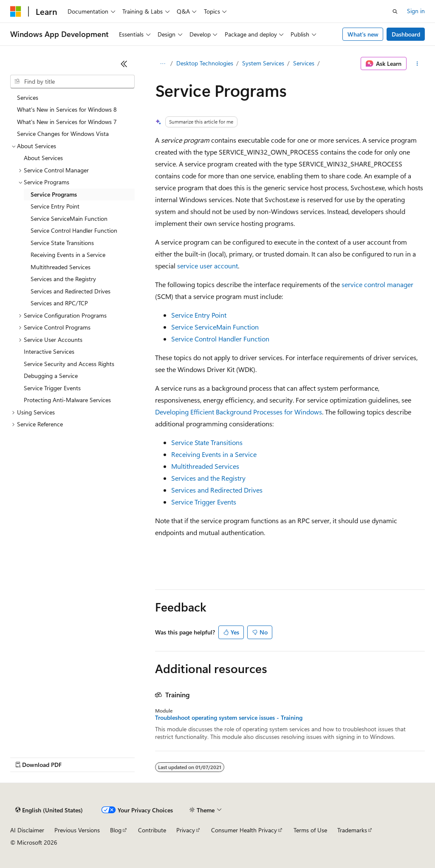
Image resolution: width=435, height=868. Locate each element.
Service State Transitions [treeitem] (62, 243)
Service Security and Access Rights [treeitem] (69, 364)
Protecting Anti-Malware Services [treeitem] (67, 400)
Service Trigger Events (204, 502)
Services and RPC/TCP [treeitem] (59, 303)
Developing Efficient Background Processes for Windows (239, 412)
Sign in (416, 11)
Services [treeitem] (28, 97)
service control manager (377, 284)
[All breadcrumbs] (162, 64)
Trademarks (352, 830)
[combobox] (72, 82)
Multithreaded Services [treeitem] (61, 267)
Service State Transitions (207, 442)
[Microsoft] (16, 11)
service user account (208, 266)
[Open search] (395, 11)
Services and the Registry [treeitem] (63, 279)
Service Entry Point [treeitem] (55, 206)
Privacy (186, 830)
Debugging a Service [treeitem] (51, 376)
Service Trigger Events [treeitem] (52, 388)
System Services (263, 63)
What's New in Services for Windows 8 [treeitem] (67, 109)
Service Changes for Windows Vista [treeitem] (63, 134)
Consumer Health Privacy (244, 830)
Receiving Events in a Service (214, 454)
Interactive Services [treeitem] (49, 351)
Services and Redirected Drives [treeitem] (71, 291)
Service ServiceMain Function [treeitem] (69, 218)
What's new (363, 34)
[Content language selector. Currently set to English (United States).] (49, 810)
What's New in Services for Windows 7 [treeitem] (67, 122)
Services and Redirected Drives (217, 490)
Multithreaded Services (205, 466)
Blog (116, 830)
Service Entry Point (199, 315)
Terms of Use (310, 830)
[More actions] (417, 64)
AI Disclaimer (27, 830)
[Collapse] (124, 64)
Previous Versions (77, 830)
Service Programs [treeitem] (54, 194)
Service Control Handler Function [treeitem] (74, 230)
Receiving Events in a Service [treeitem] (68, 255)
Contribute (152, 830)
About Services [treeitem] (43, 158)
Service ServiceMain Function (215, 327)
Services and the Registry (208, 478)
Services (304, 63)
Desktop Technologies (205, 63)
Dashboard (406, 34)
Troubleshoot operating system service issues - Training (229, 718)
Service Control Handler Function (220, 339)
